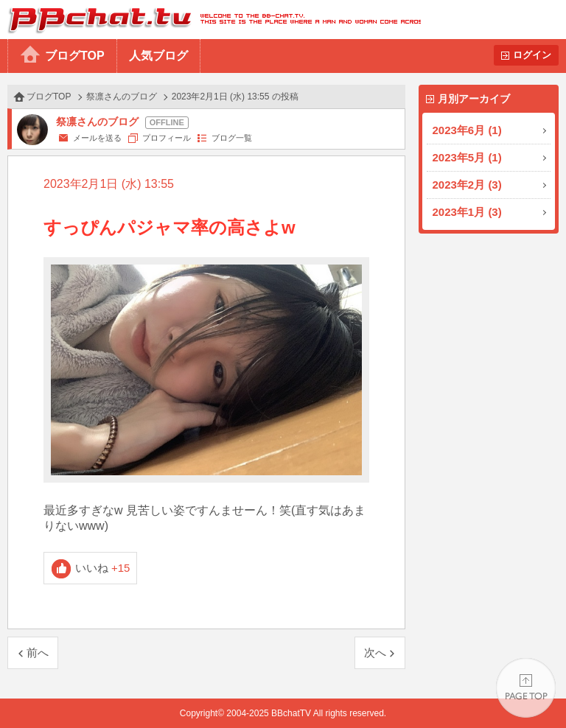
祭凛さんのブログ (122, 97)
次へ (375, 652)
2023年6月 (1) (467, 130)
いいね (103, 568)
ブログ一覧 (232, 138)
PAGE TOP (526, 688)
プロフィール (167, 138)
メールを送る (97, 138)
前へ (38, 652)
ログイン (532, 55)
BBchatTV (210, 20)
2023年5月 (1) (467, 157)
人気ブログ (158, 56)
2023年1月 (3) (467, 212)
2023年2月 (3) (467, 185)
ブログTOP (75, 56)
